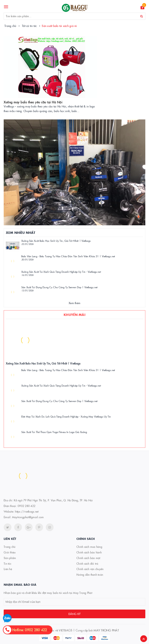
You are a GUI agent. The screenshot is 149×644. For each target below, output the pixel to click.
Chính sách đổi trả (87, 563)
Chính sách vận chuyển (90, 569)
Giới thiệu (10, 552)
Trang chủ (10, 547)
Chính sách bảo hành (89, 552)
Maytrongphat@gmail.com (28, 517)
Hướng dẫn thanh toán (90, 575)
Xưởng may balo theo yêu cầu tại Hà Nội (33, 102)
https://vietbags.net (27, 511)
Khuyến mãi (74, 315)
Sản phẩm (10, 558)
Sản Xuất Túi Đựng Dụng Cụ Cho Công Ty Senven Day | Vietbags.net (59, 287)
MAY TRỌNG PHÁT (106, 630)
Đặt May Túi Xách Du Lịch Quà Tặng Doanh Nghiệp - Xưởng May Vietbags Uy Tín (66, 416)
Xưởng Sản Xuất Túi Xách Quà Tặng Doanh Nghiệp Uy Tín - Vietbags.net (61, 272)
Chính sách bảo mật (88, 558)
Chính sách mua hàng (89, 547)
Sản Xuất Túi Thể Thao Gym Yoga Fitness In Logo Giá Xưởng (54, 432)
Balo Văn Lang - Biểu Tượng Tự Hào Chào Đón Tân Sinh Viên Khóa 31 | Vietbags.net (68, 256)
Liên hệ (8, 569)
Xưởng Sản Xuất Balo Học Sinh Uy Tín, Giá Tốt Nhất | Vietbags (56, 241)
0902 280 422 (26, 506)
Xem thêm (74, 303)
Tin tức (7, 563)
